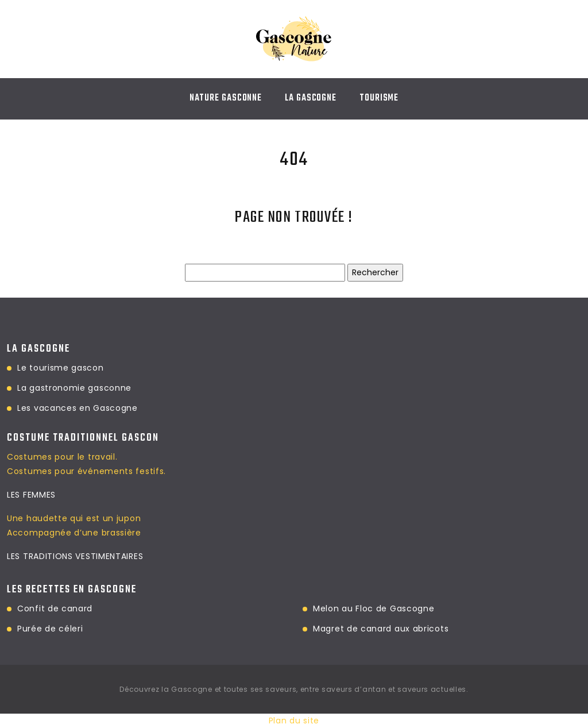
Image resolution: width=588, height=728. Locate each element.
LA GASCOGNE (311, 98)
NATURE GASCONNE (226, 98)
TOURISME (379, 98)
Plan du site (294, 721)
